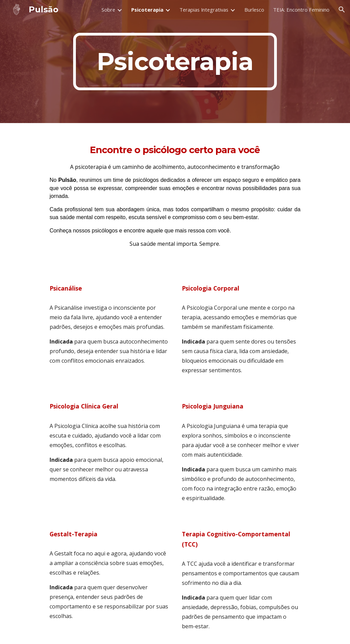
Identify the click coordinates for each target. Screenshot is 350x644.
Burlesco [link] (254, 10)
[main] (175, 62)
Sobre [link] (108, 10)
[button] (342, 10)
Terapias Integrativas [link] (204, 10)
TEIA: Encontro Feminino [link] (301, 10)
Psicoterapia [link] (147, 10)
